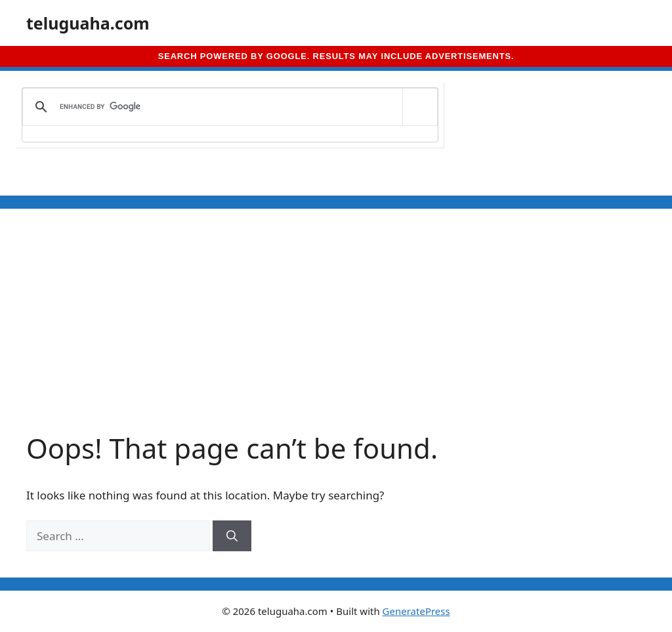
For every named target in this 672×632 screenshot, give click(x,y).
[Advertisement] (336, 333)
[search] (228, 107)
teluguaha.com (88, 23)
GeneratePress (416, 611)
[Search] (232, 536)
